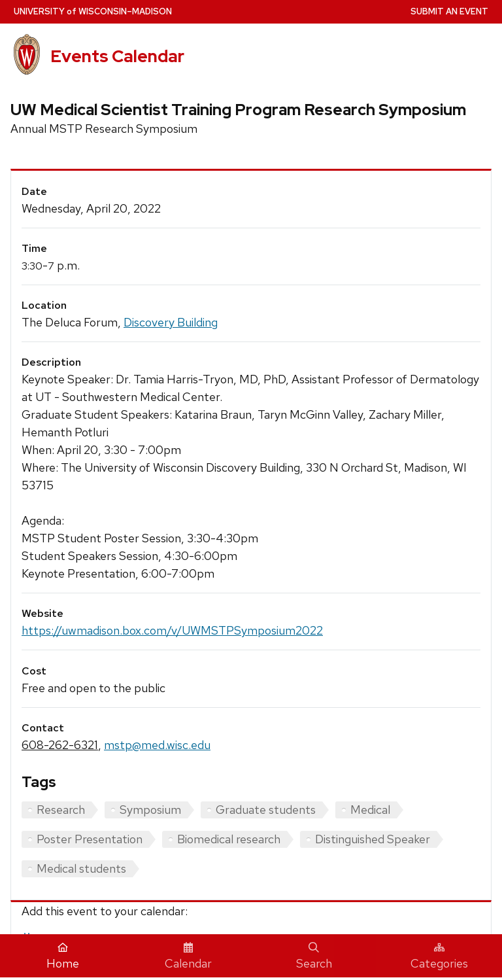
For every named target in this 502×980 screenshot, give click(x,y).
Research (61, 810)
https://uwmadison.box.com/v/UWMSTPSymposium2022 (172, 630)
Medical (370, 810)
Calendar (188, 956)
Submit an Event (449, 11)
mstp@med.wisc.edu (157, 745)
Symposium (150, 810)
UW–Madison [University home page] (93, 11)
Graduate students (266, 810)
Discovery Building (171, 322)
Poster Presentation (90, 839)
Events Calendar (117, 56)
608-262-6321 (60, 745)
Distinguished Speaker (373, 839)
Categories (439, 956)
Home (63, 956)
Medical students (81, 868)
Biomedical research (229, 839)
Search (314, 956)
